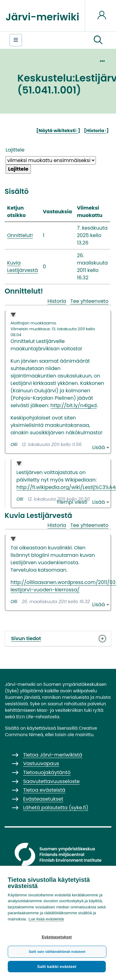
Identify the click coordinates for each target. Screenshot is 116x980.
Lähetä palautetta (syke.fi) (56, 808)
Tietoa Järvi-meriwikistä (53, 755)
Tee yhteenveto (90, 301)
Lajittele (15, 150)
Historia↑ (96, 131)
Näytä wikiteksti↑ (58, 131)
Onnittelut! (20, 235)
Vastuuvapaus (41, 763)
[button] (98, 40)
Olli (14, 444)
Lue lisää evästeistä (46, 919)
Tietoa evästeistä (44, 790)
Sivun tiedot (58, 639)
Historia (57, 301)
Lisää (99, 447)
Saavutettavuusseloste (52, 781)
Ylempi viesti (72, 502)
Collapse (13, 315)
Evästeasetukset (57, 937)
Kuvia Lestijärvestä (23, 267)
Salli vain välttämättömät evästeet (57, 952)
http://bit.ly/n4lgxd (73, 405)
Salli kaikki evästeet (57, 967)
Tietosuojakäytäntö (47, 772)
